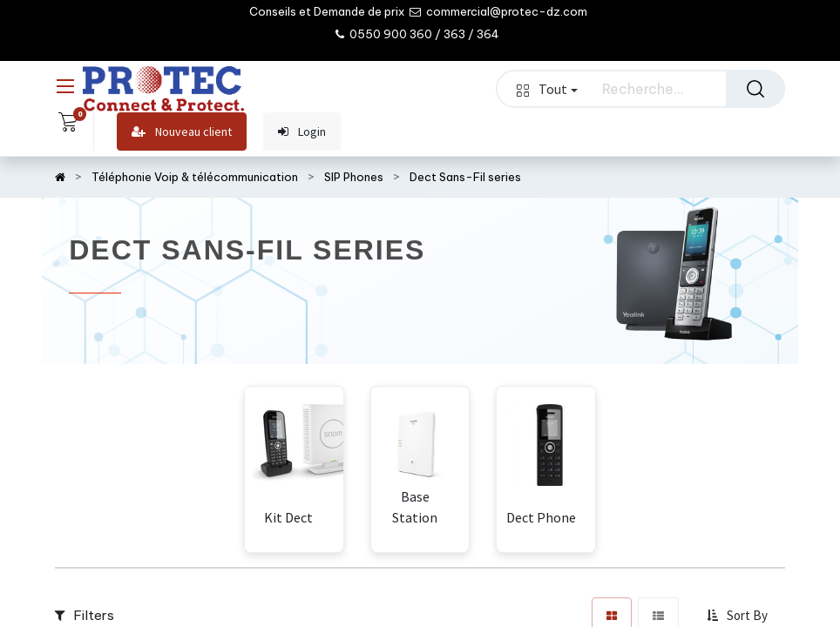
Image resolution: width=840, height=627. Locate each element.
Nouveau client (182, 132)
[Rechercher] (755, 89)
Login (302, 132)
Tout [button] (547, 89)
